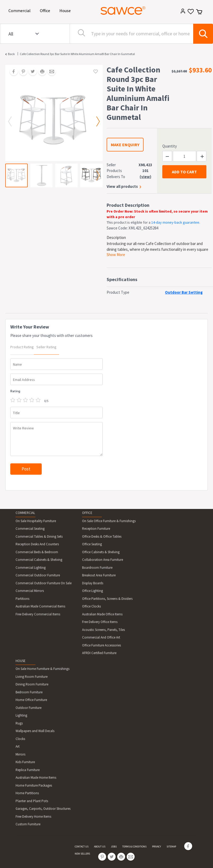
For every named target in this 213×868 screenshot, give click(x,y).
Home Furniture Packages (34, 785)
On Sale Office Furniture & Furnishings (109, 521)
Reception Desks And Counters (37, 544)
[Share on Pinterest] (21, 72)
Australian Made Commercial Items (40, 606)
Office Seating (92, 544)
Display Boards (93, 583)
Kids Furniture (25, 762)
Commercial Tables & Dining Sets (39, 536)
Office (46, 10)
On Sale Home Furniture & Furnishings (42, 669)
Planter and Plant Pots (32, 801)
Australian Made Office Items (102, 614)
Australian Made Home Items (36, 778)
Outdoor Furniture (29, 708)
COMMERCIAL (25, 513)
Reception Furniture (96, 529)
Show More (116, 255)
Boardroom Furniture (97, 568)
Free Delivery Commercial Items (38, 614)
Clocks (20, 739)
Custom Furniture (28, 824)
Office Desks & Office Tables (102, 536)
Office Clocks (91, 606)
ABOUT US (100, 847)
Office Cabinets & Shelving (101, 552)
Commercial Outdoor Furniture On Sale (44, 583)
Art (18, 746)
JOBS (114, 847)
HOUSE (21, 661)
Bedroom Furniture (29, 692)
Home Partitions (27, 793)
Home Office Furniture (31, 700)
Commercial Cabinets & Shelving (39, 560)
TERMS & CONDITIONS (134, 847)
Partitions (22, 599)
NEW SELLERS (82, 854)
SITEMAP (171, 847)
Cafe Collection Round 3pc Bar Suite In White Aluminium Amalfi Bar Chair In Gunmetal (77, 54)
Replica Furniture (28, 770)
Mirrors (20, 754)
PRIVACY (157, 847)
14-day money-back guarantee (175, 222)
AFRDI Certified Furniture (99, 653)
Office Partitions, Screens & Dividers (107, 599)
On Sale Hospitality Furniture (36, 521)
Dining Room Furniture (32, 684)
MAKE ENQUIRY (125, 145)
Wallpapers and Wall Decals (35, 731)
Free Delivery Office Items (100, 622)
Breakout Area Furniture (99, 575)
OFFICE (87, 513)
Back (11, 54)
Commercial (20, 10)
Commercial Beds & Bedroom (37, 552)
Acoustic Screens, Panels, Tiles (103, 630)
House (66, 10)
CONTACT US (82, 847)
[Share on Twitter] (31, 72)
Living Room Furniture (32, 677)
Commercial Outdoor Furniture (38, 575)
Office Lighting (93, 591)
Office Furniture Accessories (101, 645)
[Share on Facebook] (12, 72)
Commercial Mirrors (30, 591)
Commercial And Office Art (101, 637)
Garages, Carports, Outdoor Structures (43, 809)
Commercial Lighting (31, 568)
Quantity (170, 146)
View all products (122, 186)
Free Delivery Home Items (33, 816)
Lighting (21, 715)
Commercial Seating (30, 529)
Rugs (19, 723)
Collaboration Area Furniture (103, 560)
